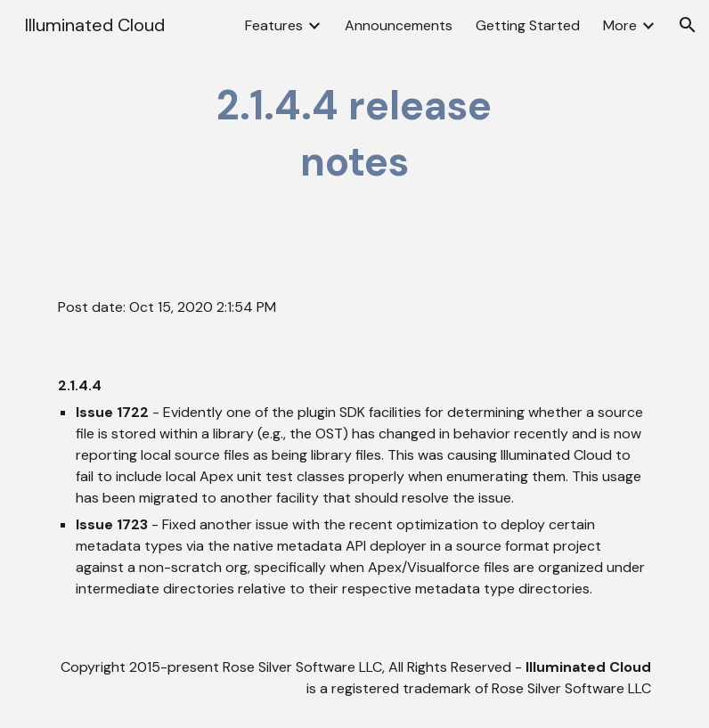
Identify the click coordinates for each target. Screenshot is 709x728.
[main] (354, 134)
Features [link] (274, 25)
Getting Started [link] (528, 25)
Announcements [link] (399, 25)
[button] (688, 25)
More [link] (620, 25)
